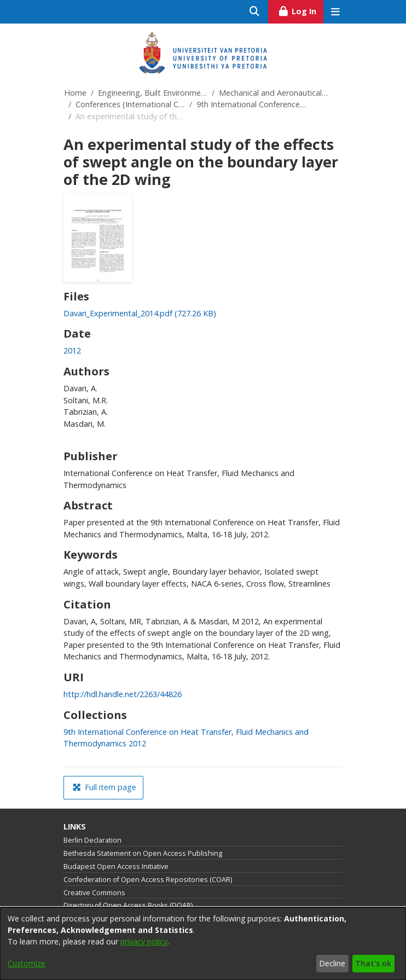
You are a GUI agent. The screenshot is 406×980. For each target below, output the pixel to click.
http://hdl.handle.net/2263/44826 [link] (123, 694)
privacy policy (144, 941)
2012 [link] (72, 350)
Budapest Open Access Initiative (116, 866)
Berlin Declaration (92, 840)
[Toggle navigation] (335, 12)
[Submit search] (255, 12)
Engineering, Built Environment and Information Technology (153, 93)
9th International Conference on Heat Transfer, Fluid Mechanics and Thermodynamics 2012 (251, 104)
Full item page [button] (105, 787)
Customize (27, 963)
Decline (332, 963)
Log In (301, 10)
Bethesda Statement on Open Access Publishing (143, 853)
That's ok (373, 963)
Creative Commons (94, 893)
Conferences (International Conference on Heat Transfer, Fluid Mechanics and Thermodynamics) (130, 104)
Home (75, 93)
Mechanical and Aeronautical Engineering (274, 93)
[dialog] (203, 944)
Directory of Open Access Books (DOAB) (128, 905)
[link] (140, 313)
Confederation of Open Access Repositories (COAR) (148, 880)
